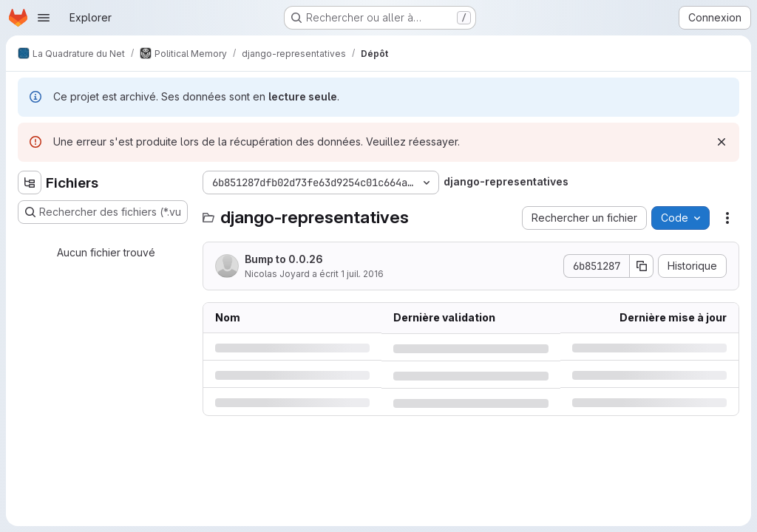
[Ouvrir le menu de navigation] (44, 18)
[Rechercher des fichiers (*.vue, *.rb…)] (103, 212)
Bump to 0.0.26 (284, 259)
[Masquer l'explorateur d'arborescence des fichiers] (30, 183)
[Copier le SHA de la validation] (642, 266)
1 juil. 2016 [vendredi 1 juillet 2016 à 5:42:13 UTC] (362, 274)
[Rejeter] (722, 142)
